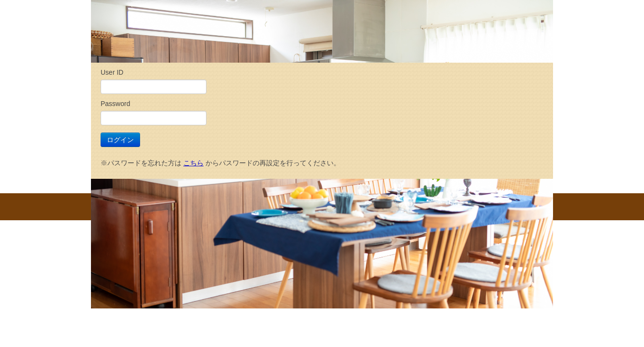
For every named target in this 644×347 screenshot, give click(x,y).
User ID (112, 72)
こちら (193, 163)
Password (115, 104)
